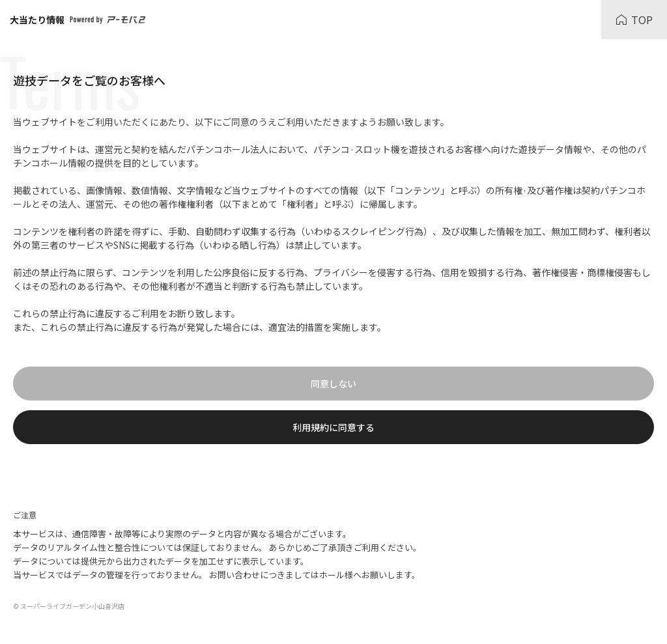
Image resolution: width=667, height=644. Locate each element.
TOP (634, 20)
